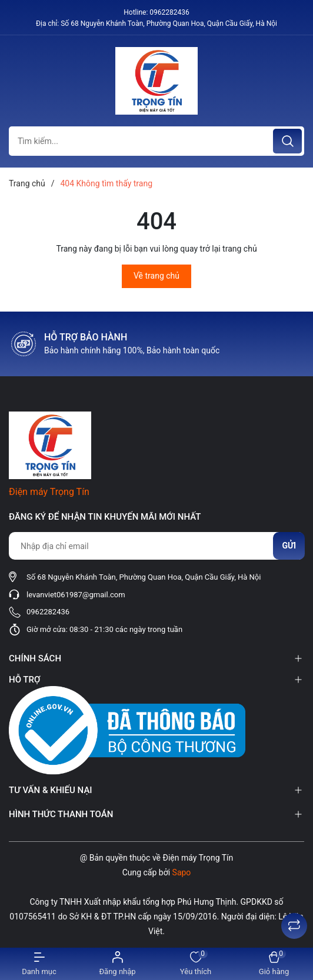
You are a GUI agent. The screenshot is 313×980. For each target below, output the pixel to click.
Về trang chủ (156, 276)
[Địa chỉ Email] (156, 546)
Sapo (182, 872)
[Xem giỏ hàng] (274, 964)
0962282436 (169, 12)
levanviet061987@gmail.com (76, 595)
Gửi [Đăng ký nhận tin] (289, 546)
